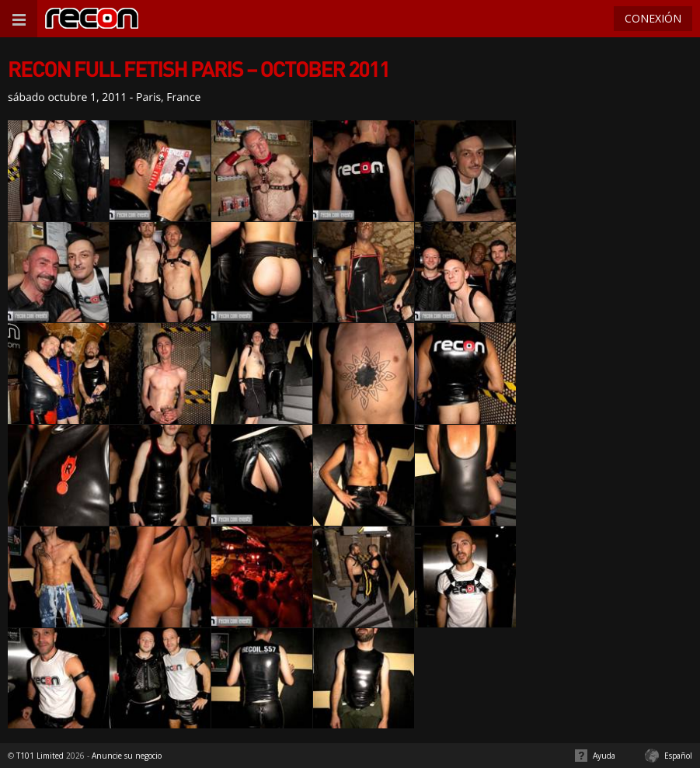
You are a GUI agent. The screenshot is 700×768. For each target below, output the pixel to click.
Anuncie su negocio (127, 756)
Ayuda (604, 756)
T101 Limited (40, 756)
